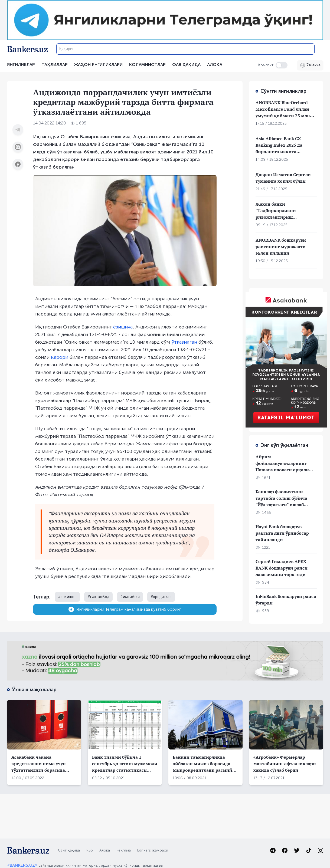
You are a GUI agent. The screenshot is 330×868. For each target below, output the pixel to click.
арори (61, 357)
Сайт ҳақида (69, 850)
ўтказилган (184, 342)
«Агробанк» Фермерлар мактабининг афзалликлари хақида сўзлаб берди (285, 764)
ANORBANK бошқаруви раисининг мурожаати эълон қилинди (281, 246)
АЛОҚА (215, 65)
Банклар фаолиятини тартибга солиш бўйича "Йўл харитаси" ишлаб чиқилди (281, 498)
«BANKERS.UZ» (22, 865)
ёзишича (123, 327)
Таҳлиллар (55, 65)
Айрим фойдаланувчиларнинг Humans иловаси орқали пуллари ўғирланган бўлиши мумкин (282, 463)
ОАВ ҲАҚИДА (186, 65)
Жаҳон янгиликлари (98, 65)
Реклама (124, 850)
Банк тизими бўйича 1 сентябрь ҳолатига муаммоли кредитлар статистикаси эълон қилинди (125, 764)
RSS (90, 850)
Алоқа (105, 850)
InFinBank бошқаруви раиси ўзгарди (286, 600)
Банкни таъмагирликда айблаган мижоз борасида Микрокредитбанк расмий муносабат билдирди (202, 764)
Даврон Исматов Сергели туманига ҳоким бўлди (283, 178)
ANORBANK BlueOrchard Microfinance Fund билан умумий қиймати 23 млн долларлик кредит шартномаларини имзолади (283, 109)
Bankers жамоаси (153, 850)
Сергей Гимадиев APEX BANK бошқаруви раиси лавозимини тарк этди (282, 568)
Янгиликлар (21, 65)
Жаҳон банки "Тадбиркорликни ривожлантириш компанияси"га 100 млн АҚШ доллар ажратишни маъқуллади (283, 211)
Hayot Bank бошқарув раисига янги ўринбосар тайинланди (282, 533)
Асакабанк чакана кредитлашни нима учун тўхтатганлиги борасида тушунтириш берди (39, 764)
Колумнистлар (147, 65)
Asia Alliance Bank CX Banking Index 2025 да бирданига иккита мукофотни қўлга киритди (285, 145)
